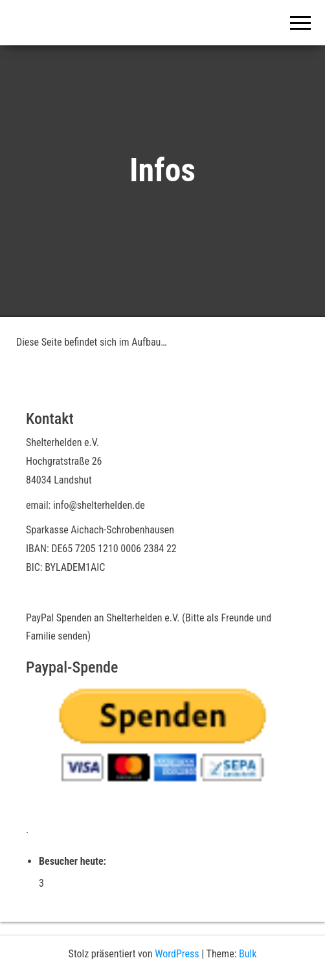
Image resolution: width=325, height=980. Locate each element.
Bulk (248, 954)
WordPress (177, 954)
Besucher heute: (74, 861)
